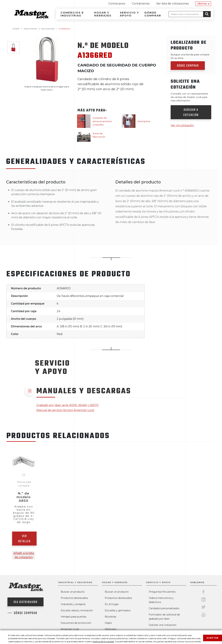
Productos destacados (74, 598)
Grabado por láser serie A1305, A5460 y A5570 (67, 405)
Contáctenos (141, 4)
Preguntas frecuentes (162, 592)
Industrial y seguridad (75, 582)
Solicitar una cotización (163, 625)
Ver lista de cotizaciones (172, 4)
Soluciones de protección (76, 623)
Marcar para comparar (24, 484)
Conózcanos (117, 4)
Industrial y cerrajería (73, 604)
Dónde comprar (153, 14)
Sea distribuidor (25, 602)
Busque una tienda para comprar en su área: (190, 56)
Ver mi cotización (182, 125)
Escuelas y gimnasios (118, 610)
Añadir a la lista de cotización (24, 555)
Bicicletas (110, 617)
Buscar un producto (73, 592)
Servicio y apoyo (129, 14)
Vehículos (110, 629)
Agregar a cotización (191, 113)
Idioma (202, 4)
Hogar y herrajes (103, 14)
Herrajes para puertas (73, 617)
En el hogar (112, 604)
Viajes (108, 623)
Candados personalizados (164, 608)
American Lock (70, 629)
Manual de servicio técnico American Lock (65, 410)
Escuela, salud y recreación (77, 610)
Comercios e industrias (72, 14)
